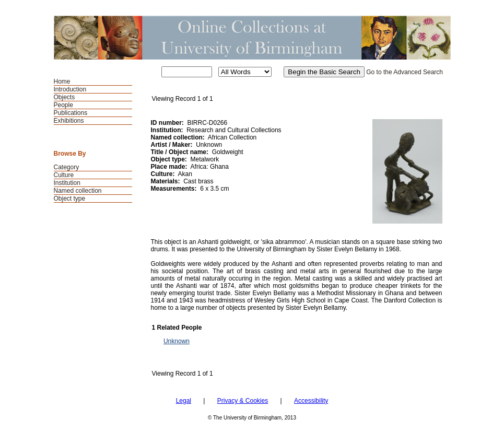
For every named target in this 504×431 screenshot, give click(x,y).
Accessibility (311, 401)
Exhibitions (69, 121)
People (63, 105)
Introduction (70, 89)
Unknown (177, 341)
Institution (67, 183)
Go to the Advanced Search (405, 72)
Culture (64, 175)
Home (62, 81)
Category (67, 167)
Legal (184, 401)
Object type (70, 199)
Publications (71, 113)
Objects (65, 97)
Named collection (78, 191)
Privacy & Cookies (243, 401)
